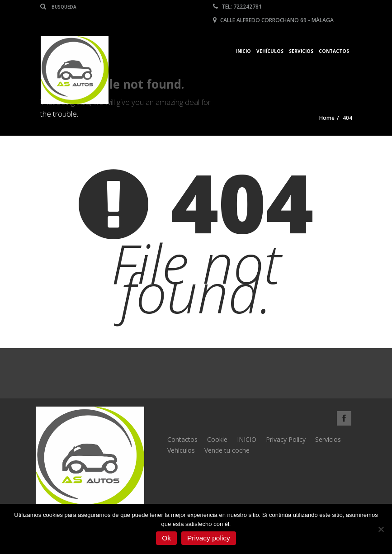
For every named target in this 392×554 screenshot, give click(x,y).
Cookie (217, 439)
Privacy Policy (286, 439)
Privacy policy (209, 538)
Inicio (243, 51)
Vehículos (270, 51)
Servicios (301, 51)
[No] (381, 529)
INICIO (247, 439)
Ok (166, 538)
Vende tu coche (227, 450)
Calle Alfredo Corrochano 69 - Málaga (273, 20)
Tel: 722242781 (237, 7)
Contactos (334, 51)
